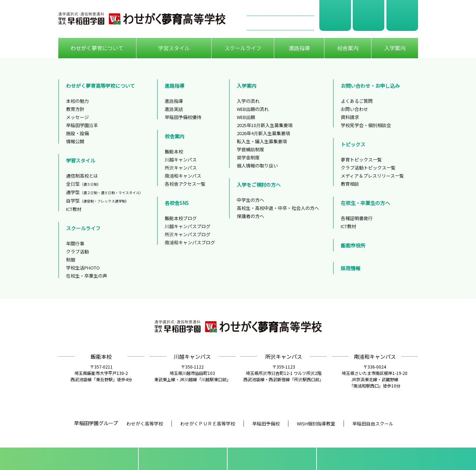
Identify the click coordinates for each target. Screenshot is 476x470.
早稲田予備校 (266, 423)
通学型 (105, 192)
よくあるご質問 (357, 101)
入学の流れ (248, 101)
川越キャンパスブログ (188, 226)
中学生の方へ (250, 200)
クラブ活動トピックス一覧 (368, 168)
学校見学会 (369, 15)
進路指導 (174, 101)
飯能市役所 (353, 245)
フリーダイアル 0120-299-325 (280, 9)
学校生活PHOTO (83, 268)
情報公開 (75, 141)
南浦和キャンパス (183, 176)
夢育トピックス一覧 (361, 160)
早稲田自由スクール (373, 423)
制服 (71, 260)
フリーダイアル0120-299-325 (370, 459)
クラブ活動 (77, 251)
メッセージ (77, 117)
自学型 (97, 201)
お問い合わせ (280, 23)
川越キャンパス (181, 160)
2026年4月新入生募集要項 (263, 133)
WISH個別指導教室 (316, 423)
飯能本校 (174, 151)
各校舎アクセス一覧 (185, 184)
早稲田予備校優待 (183, 117)
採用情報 (351, 268)
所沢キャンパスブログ (188, 234)
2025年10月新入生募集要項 (265, 125)
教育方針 (75, 109)
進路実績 (174, 109)
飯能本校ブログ (181, 218)
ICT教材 (74, 209)
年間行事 (75, 243)
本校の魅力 (77, 101)
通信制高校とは (82, 176)
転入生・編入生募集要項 (262, 141)
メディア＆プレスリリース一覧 (372, 176)
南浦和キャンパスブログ (190, 242)
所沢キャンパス (181, 168)
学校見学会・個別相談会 (366, 125)
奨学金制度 (248, 157)
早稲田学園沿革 (82, 125)
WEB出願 (402, 15)
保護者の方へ (250, 216)
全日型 (83, 184)
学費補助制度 (250, 149)
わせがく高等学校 (145, 423)
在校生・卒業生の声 (87, 276)
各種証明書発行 (357, 218)
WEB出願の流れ (253, 109)
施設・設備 (77, 133)
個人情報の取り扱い (257, 166)
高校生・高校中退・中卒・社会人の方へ (278, 208)
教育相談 (350, 184)
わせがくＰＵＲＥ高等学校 (208, 423)
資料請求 (335, 15)
